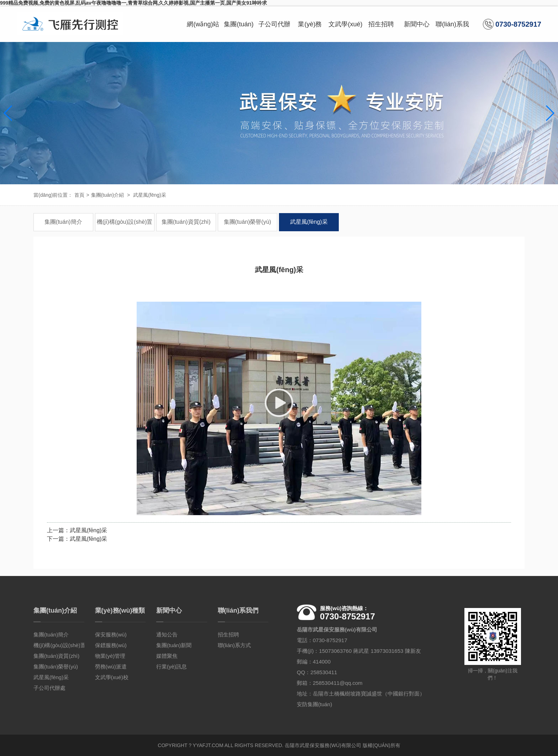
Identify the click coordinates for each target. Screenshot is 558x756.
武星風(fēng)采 (150, 195)
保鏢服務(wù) (111, 645)
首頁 (79, 195)
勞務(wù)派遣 (111, 667)
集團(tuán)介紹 (239, 31)
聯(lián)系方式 (234, 645)
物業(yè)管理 (110, 656)
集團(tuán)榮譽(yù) (248, 222)
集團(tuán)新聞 (174, 645)
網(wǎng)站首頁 (203, 31)
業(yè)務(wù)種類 (310, 31)
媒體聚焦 (167, 656)
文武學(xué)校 (345, 31)
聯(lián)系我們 (452, 31)
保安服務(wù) (111, 635)
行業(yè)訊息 (172, 667)
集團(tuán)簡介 (63, 222)
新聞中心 (417, 24)
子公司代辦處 (274, 31)
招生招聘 (381, 24)
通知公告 (167, 635)
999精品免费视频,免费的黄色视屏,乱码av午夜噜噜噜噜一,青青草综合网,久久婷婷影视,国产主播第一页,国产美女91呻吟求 (133, 3)
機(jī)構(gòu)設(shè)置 (125, 222)
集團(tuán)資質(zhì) (186, 222)
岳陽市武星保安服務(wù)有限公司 (323, 745)
